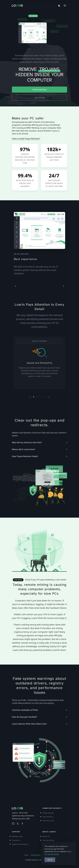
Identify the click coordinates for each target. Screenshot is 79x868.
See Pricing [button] (39, 98)
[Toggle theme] (59, 5)
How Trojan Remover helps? (25, 456)
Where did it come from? (24, 449)
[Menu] (65, 5)
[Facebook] (22, 823)
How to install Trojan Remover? (26, 139)
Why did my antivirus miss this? (27, 442)
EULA (26, 855)
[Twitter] (18, 823)
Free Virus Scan (48, 821)
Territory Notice (48, 840)
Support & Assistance (20, 844)
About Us (46, 836)
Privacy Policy (36, 855)
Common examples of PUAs (25, 710)
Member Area (17, 836)
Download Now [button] (40, 90)
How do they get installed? (24, 717)
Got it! (50, 860)
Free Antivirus (48, 817)
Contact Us (16, 840)
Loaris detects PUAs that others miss (29, 724)
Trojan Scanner (48, 813)
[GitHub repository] (13, 823)
